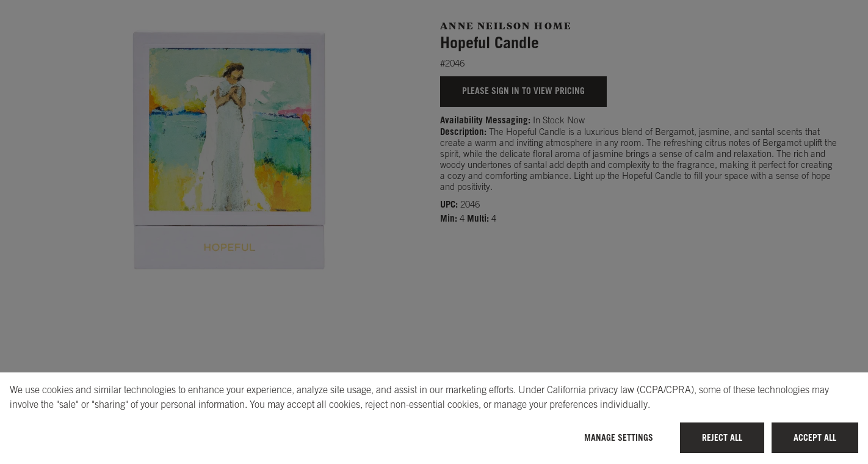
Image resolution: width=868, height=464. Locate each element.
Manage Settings (619, 437)
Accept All (815, 437)
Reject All (722, 437)
